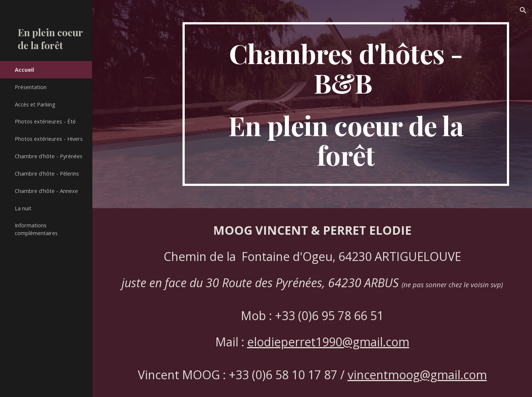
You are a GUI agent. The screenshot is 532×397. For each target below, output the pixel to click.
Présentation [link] (31, 87)
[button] (523, 10)
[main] (346, 104)
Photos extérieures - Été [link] (45, 121)
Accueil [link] (24, 69)
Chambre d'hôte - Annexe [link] (46, 191)
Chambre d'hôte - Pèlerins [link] (47, 173)
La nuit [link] (23, 208)
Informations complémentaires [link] (36, 229)
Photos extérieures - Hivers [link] (49, 139)
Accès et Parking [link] (35, 104)
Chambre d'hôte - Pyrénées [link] (49, 156)
